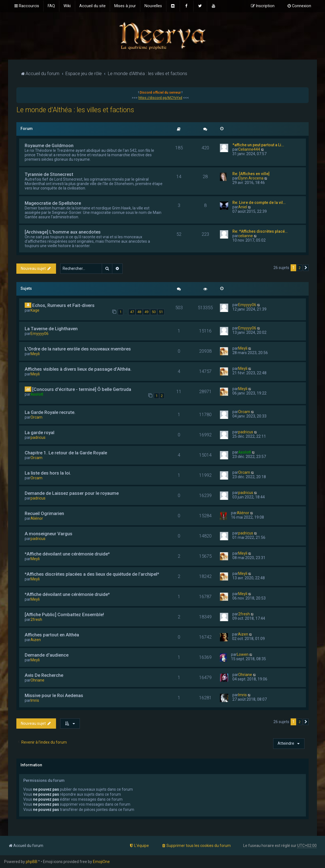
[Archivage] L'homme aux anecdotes (63, 232)
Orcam (36, 417)
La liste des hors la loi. (48, 473)
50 (154, 312)
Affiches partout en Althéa (52, 635)
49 (146, 312)
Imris (35, 700)
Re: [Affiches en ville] (251, 174)
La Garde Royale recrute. (50, 412)
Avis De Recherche (44, 675)
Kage (35, 310)
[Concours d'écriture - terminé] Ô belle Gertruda (82, 389)
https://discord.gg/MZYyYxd (160, 98)
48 (139, 312)
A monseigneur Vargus (49, 534)
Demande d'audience (47, 655)
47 (132, 312)
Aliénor (37, 518)
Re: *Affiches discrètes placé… (260, 231)
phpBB (32, 862)
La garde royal (40, 432)
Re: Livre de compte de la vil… (259, 203)
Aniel (243, 207)
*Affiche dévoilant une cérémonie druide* (67, 554)
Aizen (36, 640)
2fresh (36, 619)
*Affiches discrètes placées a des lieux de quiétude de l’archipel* (92, 574)
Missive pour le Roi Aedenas (54, 695)
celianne (246, 236)
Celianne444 (249, 149)
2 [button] (300, 268)
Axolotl (37, 394)
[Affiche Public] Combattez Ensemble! (64, 614)
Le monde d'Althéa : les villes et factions (75, 110)
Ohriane (37, 680)
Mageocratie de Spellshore (53, 203)
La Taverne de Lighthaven (51, 329)
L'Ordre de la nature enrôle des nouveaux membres (78, 349)
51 (161, 312)
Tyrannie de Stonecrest (49, 174)
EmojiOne (101, 862)
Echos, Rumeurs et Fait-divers (63, 305)
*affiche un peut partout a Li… (258, 145)
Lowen (243, 654)
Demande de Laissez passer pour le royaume (72, 493)
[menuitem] (51, 6)
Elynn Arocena (251, 178)
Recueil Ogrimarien (44, 513)
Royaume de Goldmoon (49, 145)
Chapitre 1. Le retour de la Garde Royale (66, 453)
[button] (306, 268)
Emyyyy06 (247, 305)
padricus (38, 437)
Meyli (35, 354)
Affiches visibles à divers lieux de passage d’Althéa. (78, 369)
